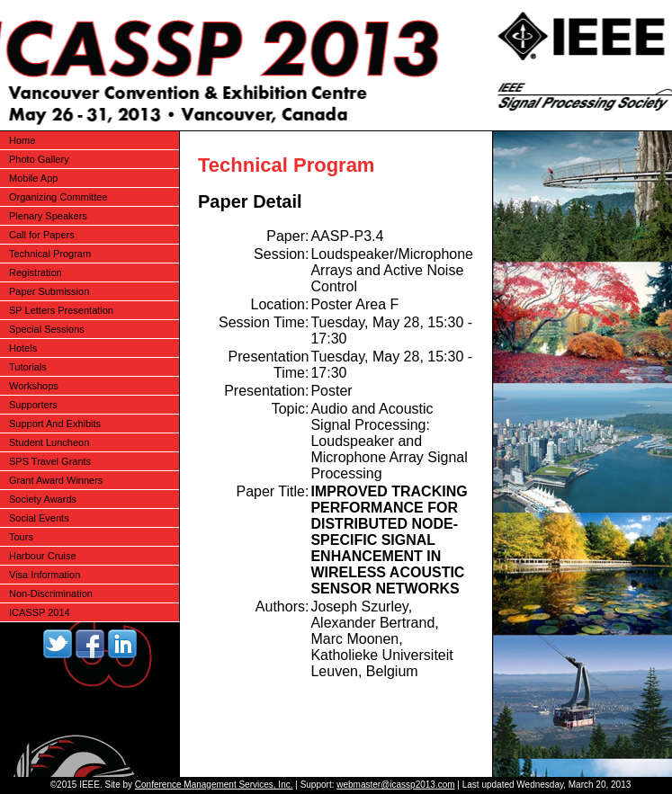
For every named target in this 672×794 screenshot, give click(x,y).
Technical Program (50, 254)
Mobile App (33, 178)
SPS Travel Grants (50, 461)
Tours (21, 537)
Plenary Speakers (48, 216)
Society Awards (43, 499)
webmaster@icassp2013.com (395, 785)
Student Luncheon (49, 442)
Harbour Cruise (43, 556)
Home (22, 140)
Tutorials (28, 367)
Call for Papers (42, 235)
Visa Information (45, 575)
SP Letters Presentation (61, 310)
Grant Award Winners (56, 480)
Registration (36, 272)
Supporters (33, 405)
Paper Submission (49, 291)
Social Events (39, 518)
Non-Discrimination (51, 593)
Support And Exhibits (55, 424)
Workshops (34, 386)
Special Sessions (47, 329)
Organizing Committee (58, 197)
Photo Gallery (39, 159)
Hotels (23, 348)
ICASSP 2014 (40, 612)
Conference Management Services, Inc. (214, 785)
